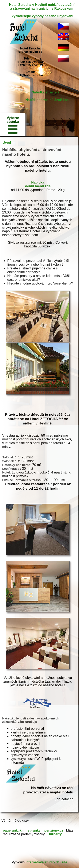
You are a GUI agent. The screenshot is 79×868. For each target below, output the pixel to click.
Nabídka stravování (47, 92)
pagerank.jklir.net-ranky (22, 830)
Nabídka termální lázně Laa (47, 100)
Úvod (7, 143)
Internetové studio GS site (46, 862)
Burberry (55, 834)
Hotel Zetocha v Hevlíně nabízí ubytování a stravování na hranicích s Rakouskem (42, 7)
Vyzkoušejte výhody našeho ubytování (42, 16)
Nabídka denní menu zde (38, 184)
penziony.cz (54, 830)
